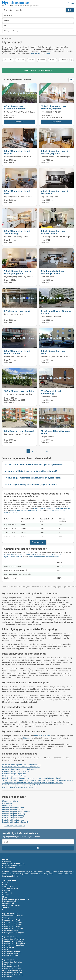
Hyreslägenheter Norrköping (13, 945)
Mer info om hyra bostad (40, 53)
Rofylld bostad (48, 437)
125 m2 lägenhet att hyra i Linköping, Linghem (54, 107)
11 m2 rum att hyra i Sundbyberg (51, 392)
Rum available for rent (51, 317)
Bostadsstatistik (8, 903)
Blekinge (42, 60)
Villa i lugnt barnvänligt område (18, 394)
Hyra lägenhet (8, 976)
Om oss (5, 882)
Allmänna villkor (8, 886)
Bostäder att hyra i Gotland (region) (16, 812)
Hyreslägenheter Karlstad (12, 922)
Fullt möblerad (48, 277)
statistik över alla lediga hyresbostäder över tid (51, 508)
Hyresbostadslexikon (10, 901)
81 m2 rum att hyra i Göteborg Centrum (56, 312)
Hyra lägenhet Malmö (11, 966)
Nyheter (5, 895)
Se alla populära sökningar (15, 826)
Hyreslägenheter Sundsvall (13, 928)
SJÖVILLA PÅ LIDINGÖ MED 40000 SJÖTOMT (25, 112)
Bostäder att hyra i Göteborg (13, 816)
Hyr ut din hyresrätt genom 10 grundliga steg (20, 787)
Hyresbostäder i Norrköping (13, 939)
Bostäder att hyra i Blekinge (13, 807)
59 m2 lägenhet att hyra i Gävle (54, 352)
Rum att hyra (7, 805)
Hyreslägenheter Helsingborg (14, 943)
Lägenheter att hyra (10, 801)
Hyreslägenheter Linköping (13, 924)
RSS (4, 909)
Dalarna (53, 60)
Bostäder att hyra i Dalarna (13, 809)
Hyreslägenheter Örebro (12, 926)
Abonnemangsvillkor (10, 888)
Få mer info (20, 122)
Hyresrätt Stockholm (10, 956)
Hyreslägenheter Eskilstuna (13, 916)
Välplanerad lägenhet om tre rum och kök (23, 157)
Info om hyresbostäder (11, 905)
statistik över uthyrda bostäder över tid (44, 557)
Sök (70, 10)
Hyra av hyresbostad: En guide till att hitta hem (25, 587)
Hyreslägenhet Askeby (51, 112)
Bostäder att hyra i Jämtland (13, 820)
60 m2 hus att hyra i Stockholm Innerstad (15, 107)
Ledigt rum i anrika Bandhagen (18, 434)
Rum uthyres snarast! (14, 314)
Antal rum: (8, 117)
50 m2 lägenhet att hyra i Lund (17, 192)
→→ (47, 451)
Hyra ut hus (7, 964)
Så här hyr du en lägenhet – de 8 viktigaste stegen (22, 765)
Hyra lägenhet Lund (10, 918)
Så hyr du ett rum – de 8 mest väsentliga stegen (21, 767)
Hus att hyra (7, 803)
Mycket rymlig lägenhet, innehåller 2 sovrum (24, 277)
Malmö (31, 60)
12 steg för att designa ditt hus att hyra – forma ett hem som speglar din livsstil (33, 783)
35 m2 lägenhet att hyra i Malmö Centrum (17, 352)
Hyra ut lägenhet (9, 947)
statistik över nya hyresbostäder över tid (26, 511)
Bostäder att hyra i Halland (13, 818)
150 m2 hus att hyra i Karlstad (19, 391)
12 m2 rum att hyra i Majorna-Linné (56, 432)
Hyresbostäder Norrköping (13, 974)
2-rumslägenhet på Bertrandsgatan (57, 237)
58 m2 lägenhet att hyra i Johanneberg (17, 232)
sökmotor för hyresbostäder (30, 6)
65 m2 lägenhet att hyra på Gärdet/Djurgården (55, 152)
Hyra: (7, 115)
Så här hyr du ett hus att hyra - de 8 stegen (19, 769)
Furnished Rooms (49, 397)
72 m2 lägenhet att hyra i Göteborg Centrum (54, 272)
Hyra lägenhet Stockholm (12, 972)
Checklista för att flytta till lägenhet (16, 771)
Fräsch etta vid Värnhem (15, 357)
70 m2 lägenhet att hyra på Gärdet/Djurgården (18, 272)
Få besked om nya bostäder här (38, 70)
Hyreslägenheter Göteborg (13, 941)
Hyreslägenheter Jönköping (13, 933)
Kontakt (5, 884)
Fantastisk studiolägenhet (16, 237)
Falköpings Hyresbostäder (12, 970)
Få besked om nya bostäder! (69, 3)
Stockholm (8, 60)
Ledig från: (45, 117)
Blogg (5, 897)
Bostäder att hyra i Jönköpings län (16, 822)
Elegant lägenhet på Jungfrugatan (56, 157)
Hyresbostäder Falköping (12, 962)
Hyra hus (6, 949)
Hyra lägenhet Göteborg (12, 951)
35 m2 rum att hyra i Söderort (19, 431)
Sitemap (5, 907)
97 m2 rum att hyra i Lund (17, 311)
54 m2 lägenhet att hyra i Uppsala (17, 152)
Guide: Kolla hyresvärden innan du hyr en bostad (21, 785)
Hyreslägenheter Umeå (11, 920)
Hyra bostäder (7, 38)
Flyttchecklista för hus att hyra (14, 776)
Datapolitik (6, 891)
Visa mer (36, 542)
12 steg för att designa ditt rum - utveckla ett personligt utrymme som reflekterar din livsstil (38, 780)
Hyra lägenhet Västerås (11, 930)
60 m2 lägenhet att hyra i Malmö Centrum (54, 232)
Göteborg (20, 60)
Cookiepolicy (7, 893)
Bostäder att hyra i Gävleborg (14, 814)
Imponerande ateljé (50, 197)
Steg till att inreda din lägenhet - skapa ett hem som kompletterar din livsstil (32, 778)
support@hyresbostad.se (12, 865)
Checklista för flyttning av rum (14, 774)
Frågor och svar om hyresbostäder (16, 899)
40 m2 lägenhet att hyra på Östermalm (55, 192)
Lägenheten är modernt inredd (18, 197)
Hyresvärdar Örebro (10, 953)
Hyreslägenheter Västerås (12, 968)
